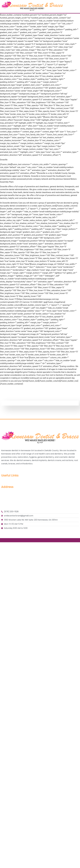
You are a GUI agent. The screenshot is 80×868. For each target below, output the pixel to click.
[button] (78, 7)
